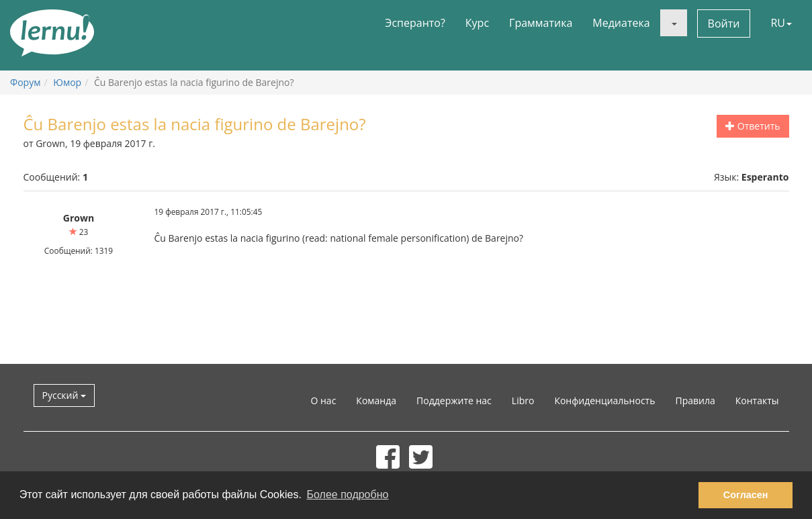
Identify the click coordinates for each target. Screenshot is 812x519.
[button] (674, 23)
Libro (523, 400)
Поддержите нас (454, 400)
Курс (477, 23)
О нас (323, 400)
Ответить (753, 126)
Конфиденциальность (604, 400)
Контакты (757, 400)
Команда (376, 400)
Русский (64, 395)
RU (781, 23)
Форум (25, 82)
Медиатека (621, 23)
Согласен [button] (746, 495)
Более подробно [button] (348, 494)
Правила (695, 400)
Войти (724, 23)
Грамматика (541, 23)
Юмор (67, 82)
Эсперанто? (415, 23)
